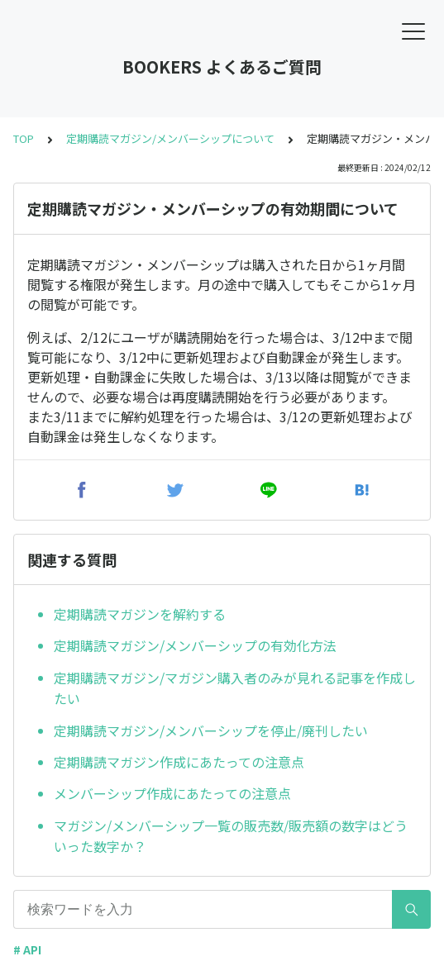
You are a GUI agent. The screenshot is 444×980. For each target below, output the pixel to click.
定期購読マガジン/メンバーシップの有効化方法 (195, 645)
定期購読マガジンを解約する (140, 614)
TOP (24, 138)
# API (27, 949)
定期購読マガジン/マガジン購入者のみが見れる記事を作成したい (235, 688)
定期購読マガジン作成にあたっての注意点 (179, 762)
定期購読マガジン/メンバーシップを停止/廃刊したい (211, 730)
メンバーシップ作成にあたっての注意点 (172, 793)
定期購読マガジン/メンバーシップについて (170, 138)
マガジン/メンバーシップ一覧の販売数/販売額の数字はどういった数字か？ (231, 836)
